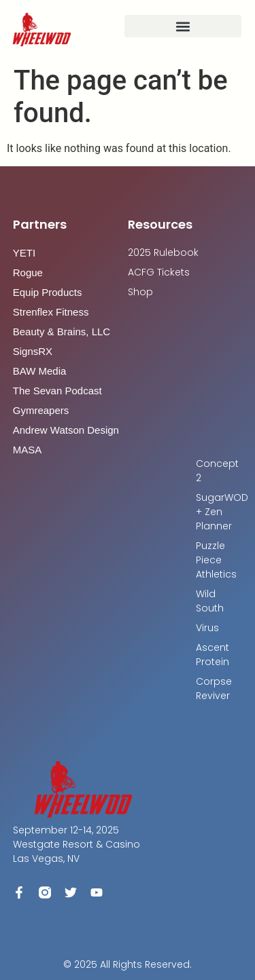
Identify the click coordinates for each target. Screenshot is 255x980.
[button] (183, 26)
